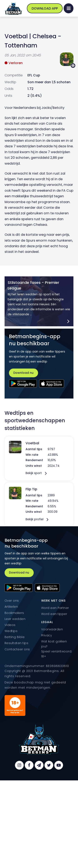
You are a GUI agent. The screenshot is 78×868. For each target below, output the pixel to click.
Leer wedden (15, 619)
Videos (10, 625)
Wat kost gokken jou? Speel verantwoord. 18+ (57, 649)
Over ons (12, 601)
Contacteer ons (17, 649)
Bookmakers (14, 613)
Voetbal (16, 36)
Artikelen (11, 607)
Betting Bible (15, 637)
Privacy (47, 635)
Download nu (23, 373)
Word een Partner (55, 608)
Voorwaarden (52, 629)
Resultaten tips (17, 643)
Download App (45, 8)
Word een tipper (54, 614)
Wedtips (11, 631)
